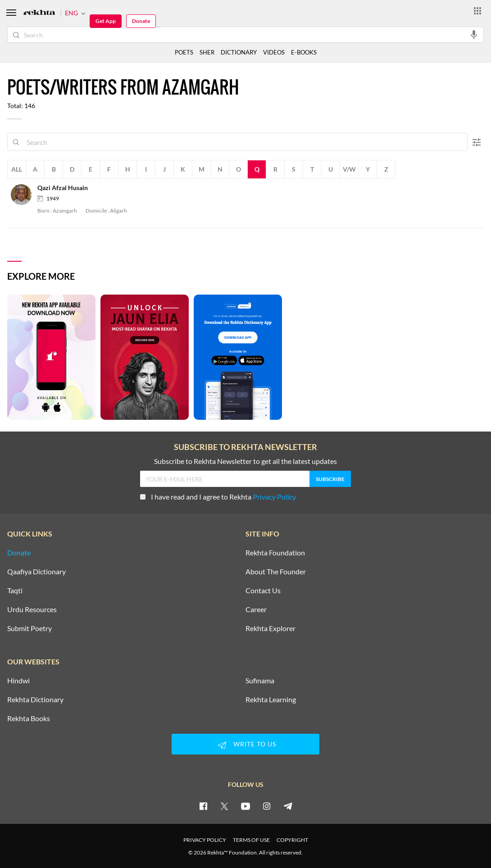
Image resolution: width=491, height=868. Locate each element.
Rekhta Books (29, 718)
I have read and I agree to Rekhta (218, 497)
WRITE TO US (245, 745)
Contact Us (263, 591)
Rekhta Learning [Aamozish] (271, 700)
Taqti (15, 591)
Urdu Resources (32, 609)
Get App (106, 21)
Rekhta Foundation (275, 553)
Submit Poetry (30, 628)
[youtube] (245, 806)
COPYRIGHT (292, 840)
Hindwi (18, 681)
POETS (184, 52)
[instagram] (267, 806)
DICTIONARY (239, 52)
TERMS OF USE (251, 840)
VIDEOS (274, 52)
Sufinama (260, 681)
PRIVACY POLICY (205, 840)
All (17, 169)
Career (256, 609)
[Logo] (39, 13)
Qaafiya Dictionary (36, 572)
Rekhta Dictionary (35, 700)
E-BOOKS (304, 52)
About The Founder (276, 572)
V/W (349, 169)
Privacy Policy (274, 497)
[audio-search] (474, 34)
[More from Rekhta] (477, 10)
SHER (207, 52)
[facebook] (203, 806)
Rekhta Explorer (271, 628)
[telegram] (288, 806)
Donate (141, 21)
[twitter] (224, 806)
